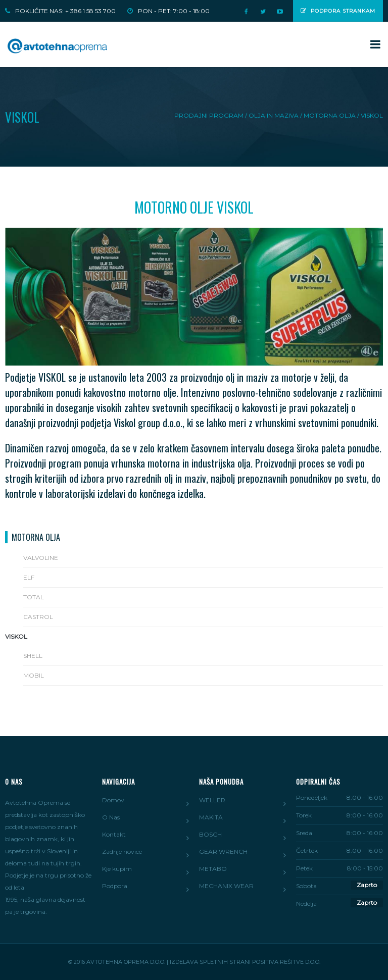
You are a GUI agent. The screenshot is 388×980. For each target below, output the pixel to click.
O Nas (111, 817)
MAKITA (211, 817)
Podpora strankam (338, 11)
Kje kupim (117, 869)
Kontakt (114, 834)
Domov (113, 800)
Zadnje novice (122, 852)
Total (34, 597)
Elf (29, 577)
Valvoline (41, 558)
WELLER (212, 800)
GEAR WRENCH (223, 852)
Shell (33, 656)
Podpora (115, 886)
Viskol (16, 636)
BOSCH (210, 834)
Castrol (38, 617)
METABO (213, 869)
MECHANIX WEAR (226, 886)
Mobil (34, 675)
